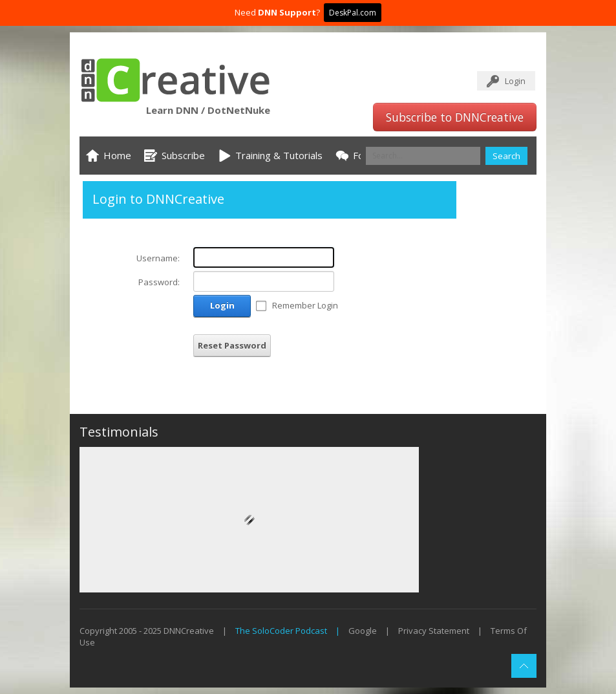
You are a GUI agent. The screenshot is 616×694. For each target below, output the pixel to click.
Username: (158, 258)
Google (363, 631)
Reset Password (232, 345)
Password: (159, 282)
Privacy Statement (434, 631)
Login (515, 81)
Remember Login (305, 305)
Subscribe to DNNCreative (455, 117)
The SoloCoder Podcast (281, 631)
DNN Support (287, 12)
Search (506, 156)
